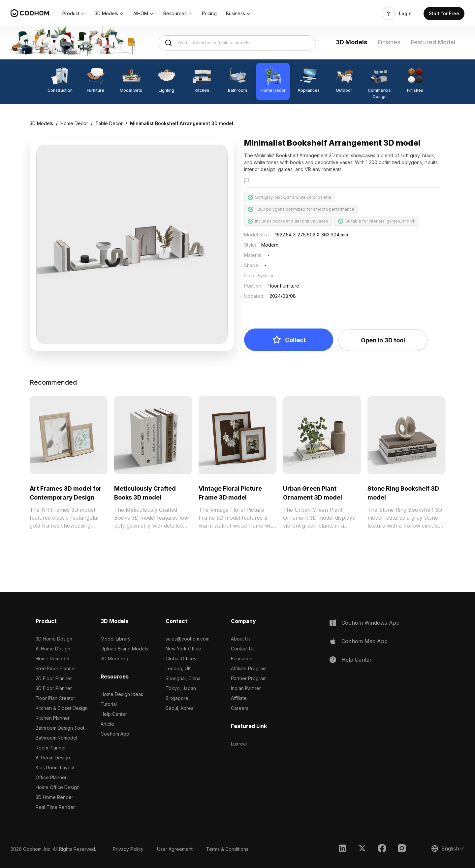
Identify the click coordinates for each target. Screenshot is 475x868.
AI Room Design (53, 758)
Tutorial (109, 704)
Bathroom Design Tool (60, 728)
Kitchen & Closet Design (62, 708)
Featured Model (433, 42)
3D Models (351, 42)
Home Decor (74, 123)
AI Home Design (53, 649)
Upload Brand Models (124, 649)
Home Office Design (58, 788)
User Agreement (175, 849)
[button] (74, 14)
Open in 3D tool (383, 341)
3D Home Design (54, 639)
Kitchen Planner (53, 718)
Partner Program (249, 679)
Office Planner (51, 778)
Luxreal (239, 744)
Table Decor (109, 123)
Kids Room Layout (55, 768)
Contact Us (243, 649)
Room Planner (51, 748)
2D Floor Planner (54, 679)
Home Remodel (52, 659)
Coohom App (115, 734)
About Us (241, 639)
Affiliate (239, 698)
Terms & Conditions (227, 849)
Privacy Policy (128, 849)
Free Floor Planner (56, 669)
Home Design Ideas (122, 694)
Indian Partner (246, 689)
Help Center (114, 714)
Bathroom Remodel (56, 738)
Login (405, 14)
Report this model (269, 181)
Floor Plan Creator (55, 698)
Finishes (389, 42)
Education (242, 659)
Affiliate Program (249, 669)
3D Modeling (114, 659)
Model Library (116, 639)
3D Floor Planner (54, 689)
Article (107, 724)
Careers (240, 708)
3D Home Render (54, 798)
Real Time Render (55, 807)
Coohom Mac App (364, 642)
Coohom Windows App (370, 623)
